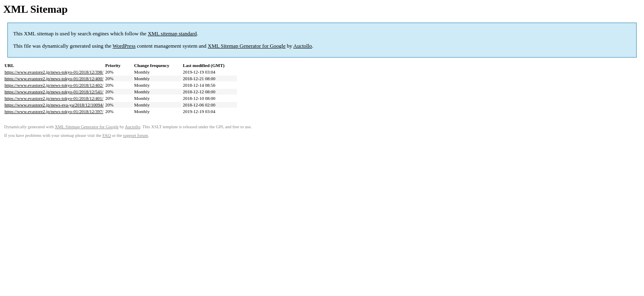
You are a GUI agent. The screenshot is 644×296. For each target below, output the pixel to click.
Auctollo (303, 46)
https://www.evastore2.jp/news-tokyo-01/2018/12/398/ (54, 72)
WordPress (124, 46)
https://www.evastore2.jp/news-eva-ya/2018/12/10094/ (54, 105)
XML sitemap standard (172, 34)
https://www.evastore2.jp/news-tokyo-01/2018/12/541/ (54, 92)
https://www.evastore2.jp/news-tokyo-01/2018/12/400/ (54, 79)
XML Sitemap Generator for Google (247, 46)
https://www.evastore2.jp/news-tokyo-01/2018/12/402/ (54, 85)
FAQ (107, 135)
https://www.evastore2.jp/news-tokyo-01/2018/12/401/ (54, 98)
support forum (136, 135)
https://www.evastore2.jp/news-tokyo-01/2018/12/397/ (54, 111)
